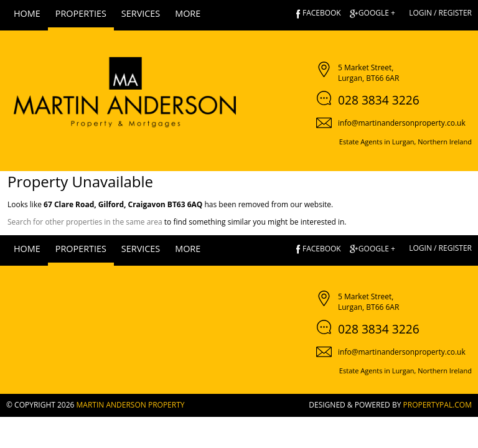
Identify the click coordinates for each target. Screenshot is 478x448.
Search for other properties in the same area (85, 222)
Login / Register (440, 13)
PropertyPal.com (438, 405)
